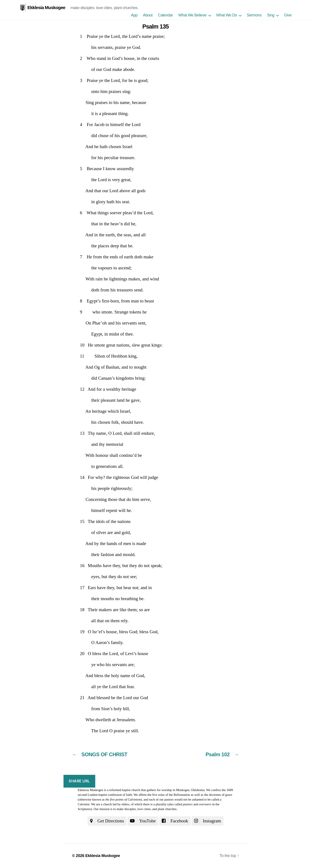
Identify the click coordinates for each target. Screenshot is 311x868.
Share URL (79, 781)
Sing (271, 15)
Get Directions (107, 821)
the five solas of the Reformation (169, 795)
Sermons (254, 15)
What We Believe (192, 15)
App (134, 15)
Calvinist (84, 804)
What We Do (227, 15)
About (148, 15)
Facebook (175, 821)
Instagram (208, 821)
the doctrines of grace (218, 795)
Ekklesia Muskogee (46, 7)
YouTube (143, 821)
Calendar (165, 15)
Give (288, 15)
